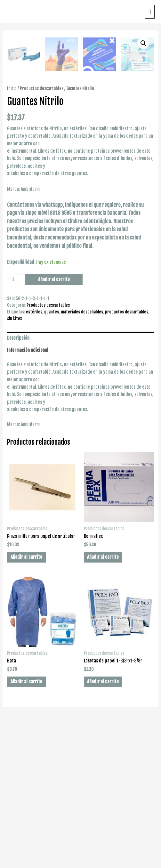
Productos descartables (42, 235)
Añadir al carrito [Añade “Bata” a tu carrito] (26, 828)
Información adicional (28, 497)
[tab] (80, 485)
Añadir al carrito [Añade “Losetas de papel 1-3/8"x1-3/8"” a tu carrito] (103, 828)
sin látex (15, 465)
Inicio (12, 235)
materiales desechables (82, 458)
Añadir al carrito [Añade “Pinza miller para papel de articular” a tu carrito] (26, 704)
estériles (34, 458)
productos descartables (127, 458)
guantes (52, 458)
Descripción (18, 485)
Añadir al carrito (54, 426)
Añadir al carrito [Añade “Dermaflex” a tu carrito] (103, 704)
